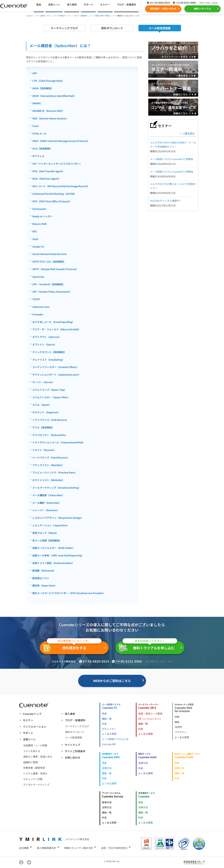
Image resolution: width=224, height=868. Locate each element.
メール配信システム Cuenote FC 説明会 (172, 159)
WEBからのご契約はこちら (112, 681)
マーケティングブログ (64, 28)
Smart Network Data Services (50, 254)
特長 (104, 713)
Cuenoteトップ (32, 714)
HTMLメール (39, 134)
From (36, 126)
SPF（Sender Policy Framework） (52, 292)
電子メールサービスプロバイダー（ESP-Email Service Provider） (69, 593)
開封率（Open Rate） (45, 585)
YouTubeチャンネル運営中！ (166, 201)
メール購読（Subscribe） (47, 503)
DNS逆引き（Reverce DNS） (48, 111)
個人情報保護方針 (46, 848)
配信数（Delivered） (44, 571)
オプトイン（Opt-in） (45, 344)
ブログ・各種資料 (75, 720)
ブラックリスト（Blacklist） (48, 465)
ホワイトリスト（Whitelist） (48, 480)
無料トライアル (202, 9)
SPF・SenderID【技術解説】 (49, 284)
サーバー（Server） (43, 382)
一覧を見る (189, 133)
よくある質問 (109, 734)
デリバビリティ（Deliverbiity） (50, 435)
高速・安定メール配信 (150, 713)
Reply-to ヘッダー (43, 216)
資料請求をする (72, 647)
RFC (35, 231)
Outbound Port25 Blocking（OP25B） (54, 194)
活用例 (178, 727)
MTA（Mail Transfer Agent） (48, 171)
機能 (177, 722)
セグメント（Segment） (46, 412)
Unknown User (41, 307)
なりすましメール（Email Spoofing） (53, 322)
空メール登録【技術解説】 (47, 540)
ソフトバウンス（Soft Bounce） (50, 420)
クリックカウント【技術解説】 (49, 352)
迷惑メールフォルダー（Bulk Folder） (54, 548)
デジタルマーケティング (36, 785)
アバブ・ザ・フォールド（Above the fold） (56, 329)
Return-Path (40, 224)
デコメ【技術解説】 (43, 427)
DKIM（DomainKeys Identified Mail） (54, 96)
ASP (35, 73)
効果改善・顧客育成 (34, 768)
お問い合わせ (72, 757)
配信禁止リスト (41, 578)
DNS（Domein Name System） (50, 118)
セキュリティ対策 (33, 779)
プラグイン (181, 732)
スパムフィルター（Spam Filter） (51, 397)
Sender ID (38, 247)
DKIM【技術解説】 (43, 88)
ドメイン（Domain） (44, 450)
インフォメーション (35, 726)
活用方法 (107, 768)
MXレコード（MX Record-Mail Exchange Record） (61, 186)
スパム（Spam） (42, 405)
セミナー (105, 4)
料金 (104, 724)
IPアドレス (38, 156)
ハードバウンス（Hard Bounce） (51, 457)
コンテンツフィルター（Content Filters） (56, 367)
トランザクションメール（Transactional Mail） (59, 442)
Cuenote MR (109, 744)
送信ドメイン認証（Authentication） (53, 563)
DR (150, 719)
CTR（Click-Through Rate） (48, 81)
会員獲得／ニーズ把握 (35, 745)
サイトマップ (72, 745)
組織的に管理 (30, 762)
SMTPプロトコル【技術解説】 (49, 262)
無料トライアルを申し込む (148, 647)
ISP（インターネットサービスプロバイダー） (57, 164)
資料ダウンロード (112, 28)
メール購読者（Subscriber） (48, 495)
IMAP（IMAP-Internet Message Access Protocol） (61, 141)
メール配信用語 (74, 737)
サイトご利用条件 (75, 751)
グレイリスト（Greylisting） (48, 360)
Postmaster (39, 209)
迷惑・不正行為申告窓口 (114, 848)
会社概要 (24, 848)
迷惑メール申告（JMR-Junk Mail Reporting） (58, 555)
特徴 (177, 717)
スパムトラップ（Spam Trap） (50, 390)
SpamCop (38, 277)
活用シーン (29, 739)
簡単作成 (107, 802)
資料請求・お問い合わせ (163, 9)
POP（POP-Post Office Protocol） (52, 201)
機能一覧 (107, 719)
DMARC (37, 103)
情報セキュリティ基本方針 (79, 848)
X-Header (38, 314)
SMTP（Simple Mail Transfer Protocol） (55, 269)
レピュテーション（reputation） (51, 525)
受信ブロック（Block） (45, 533)
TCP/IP (36, 299)
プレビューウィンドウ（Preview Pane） (55, 472)
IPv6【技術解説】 (42, 148)
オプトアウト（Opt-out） (47, 337)
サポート (88, 4)
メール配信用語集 (160, 28)
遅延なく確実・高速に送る (38, 757)
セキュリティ (109, 729)
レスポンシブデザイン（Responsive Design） (58, 518)
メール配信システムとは (115, 739)
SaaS (35, 239)
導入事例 (72, 4)
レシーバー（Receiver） (46, 510)
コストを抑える (32, 751)
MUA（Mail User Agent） (46, 179)
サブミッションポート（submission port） (56, 375)
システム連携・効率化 (35, 773)
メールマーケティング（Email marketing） (56, 488)
